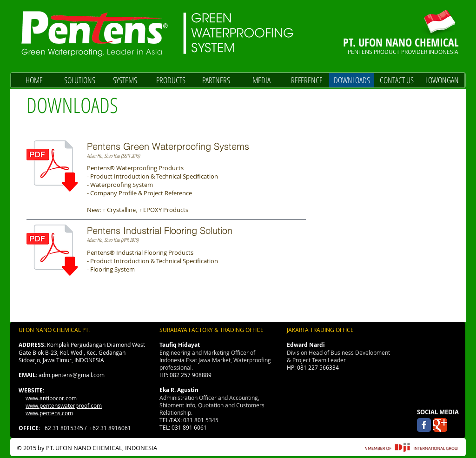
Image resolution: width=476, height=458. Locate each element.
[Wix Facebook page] (424, 425)
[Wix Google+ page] (440, 425)
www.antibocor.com (51, 398)
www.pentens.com (49, 413)
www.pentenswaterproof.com (64, 405)
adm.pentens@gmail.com (72, 375)
